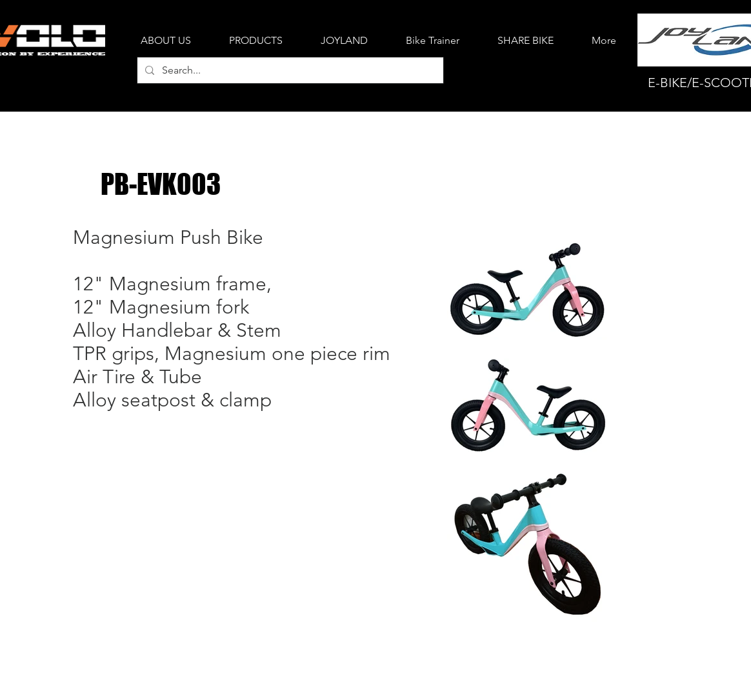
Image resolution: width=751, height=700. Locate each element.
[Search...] (289, 70)
